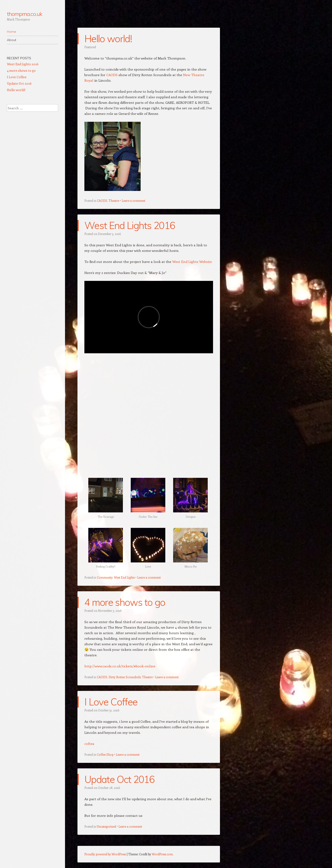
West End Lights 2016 (130, 225)
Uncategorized (106, 826)
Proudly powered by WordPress (105, 854)
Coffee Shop (105, 754)
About (12, 40)
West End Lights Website (192, 262)
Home (12, 32)
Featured (90, 47)
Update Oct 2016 (120, 779)
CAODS (112, 75)
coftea (89, 743)
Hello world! (108, 39)
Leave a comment (133, 201)
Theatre (114, 201)
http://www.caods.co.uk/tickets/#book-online (120, 666)
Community (105, 577)
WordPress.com (162, 854)
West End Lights (124, 577)
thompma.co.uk (25, 14)
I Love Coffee (111, 702)
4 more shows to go (125, 602)
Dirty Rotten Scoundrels (125, 677)
